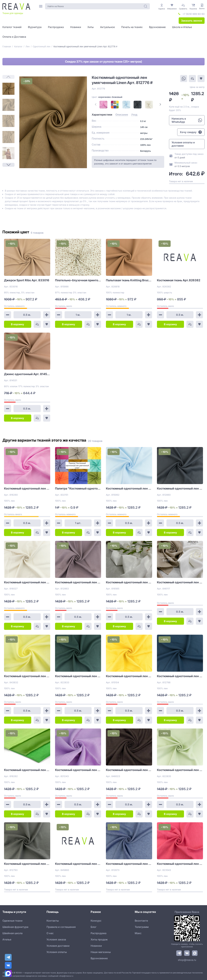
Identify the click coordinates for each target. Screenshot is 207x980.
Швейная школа (12, 933)
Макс (138, 933)
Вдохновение (99, 958)
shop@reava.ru (187, 960)
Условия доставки (58, 946)
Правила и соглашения (61, 927)
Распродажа (99, 933)
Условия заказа (56, 939)
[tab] (102, 115)
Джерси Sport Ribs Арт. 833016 (27, 280)
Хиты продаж (99, 939)
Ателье (7, 939)
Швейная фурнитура (15, 927)
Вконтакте (141, 921)
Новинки (96, 946)
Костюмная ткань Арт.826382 (179, 280)
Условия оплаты (57, 952)
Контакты (53, 921)
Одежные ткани (12, 921)
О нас (50, 933)
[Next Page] (8, 165)
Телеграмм (142, 927)
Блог (94, 927)
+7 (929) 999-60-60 (194, 14)
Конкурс (96, 921)
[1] (8, 89)
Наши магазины (101, 952)
